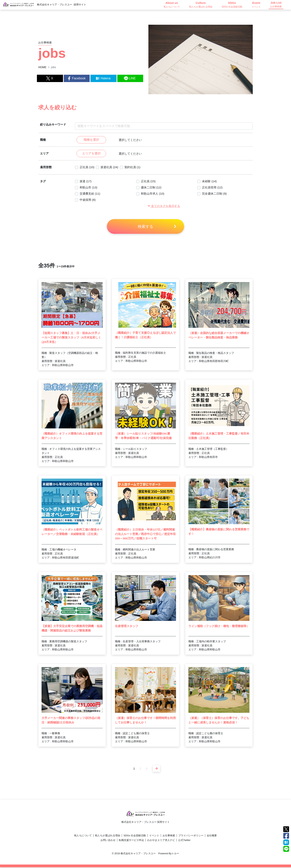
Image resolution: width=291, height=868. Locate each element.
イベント (154, 836)
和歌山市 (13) (89, 188)
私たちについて (83, 836)
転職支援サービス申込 (131, 841)
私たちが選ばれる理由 (108, 836)
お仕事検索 (169, 836)
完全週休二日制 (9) (215, 194)
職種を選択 (91, 140)
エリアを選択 (91, 154)
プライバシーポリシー (191, 836)
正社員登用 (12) (213, 188)
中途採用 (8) (88, 200)
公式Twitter (184, 841)
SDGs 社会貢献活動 (135, 836)
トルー (175, 854)
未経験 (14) (210, 182)
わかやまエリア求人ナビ (161, 841)
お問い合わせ (108, 841)
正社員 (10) (87, 168)
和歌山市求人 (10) (153, 194)
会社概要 (212, 836)
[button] (164, 207)
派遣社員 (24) (111, 168)
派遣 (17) (86, 182)
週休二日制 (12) (152, 188)
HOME (42, 67)
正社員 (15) (149, 182)
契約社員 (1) (135, 168)
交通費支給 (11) (91, 194)
